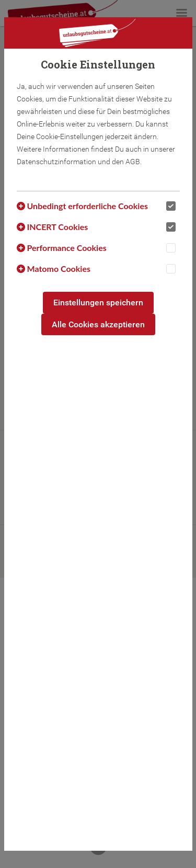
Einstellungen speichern (98, 302)
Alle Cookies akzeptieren (98, 324)
